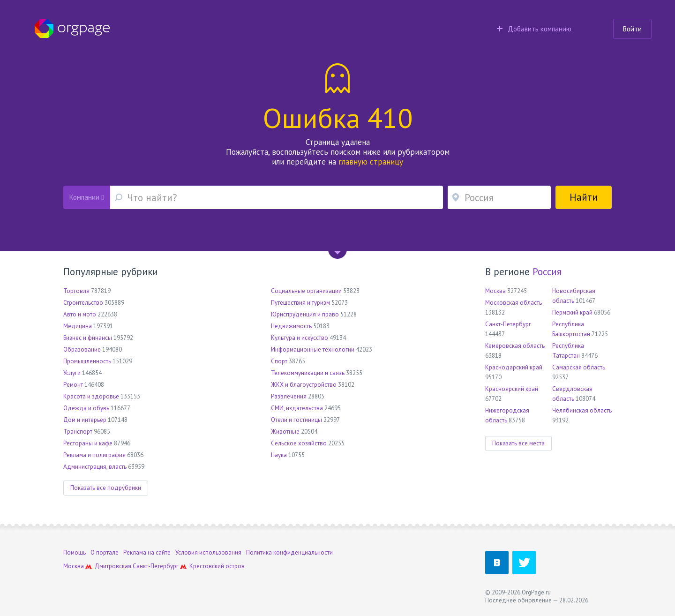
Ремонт (73, 385)
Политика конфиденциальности (289, 552)
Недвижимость (291, 326)
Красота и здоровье (91, 396)
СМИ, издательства (297, 408)
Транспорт (78, 432)
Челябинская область (582, 410)
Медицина (78, 326)
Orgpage (72, 29)
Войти (632, 29)
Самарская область (579, 367)
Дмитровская (113, 566)
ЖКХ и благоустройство (304, 385)
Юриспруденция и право (305, 314)
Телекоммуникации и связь (308, 373)
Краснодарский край (514, 367)
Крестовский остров (217, 566)
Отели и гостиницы (296, 420)
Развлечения (289, 396)
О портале (105, 552)
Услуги (72, 373)
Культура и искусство (300, 338)
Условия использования (208, 552)
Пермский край (572, 312)
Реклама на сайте (147, 552)
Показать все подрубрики (106, 488)
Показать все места (518, 443)
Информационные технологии (313, 349)
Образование (82, 349)
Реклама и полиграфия (94, 455)
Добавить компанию (534, 29)
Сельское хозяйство (299, 443)
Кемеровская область (515, 346)
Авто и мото (80, 314)
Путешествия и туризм (300, 303)
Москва (495, 291)
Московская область (514, 303)
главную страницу (371, 162)
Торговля (76, 291)
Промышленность (87, 361)
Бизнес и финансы (88, 338)
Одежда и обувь (86, 408)
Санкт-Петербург (508, 324)
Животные (285, 432)
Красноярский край (512, 389)
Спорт (279, 361)
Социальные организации (306, 291)
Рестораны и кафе (88, 443)
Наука (279, 455)
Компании (86, 197)
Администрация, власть (95, 467)
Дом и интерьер (85, 420)
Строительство (83, 303)
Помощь (75, 552)
